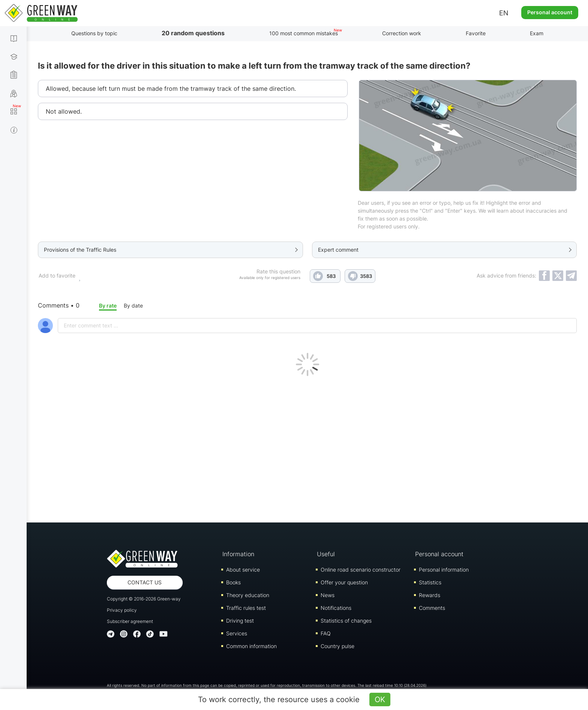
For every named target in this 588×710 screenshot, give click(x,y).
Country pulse (337, 646)
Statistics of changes (346, 621)
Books (233, 582)
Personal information (444, 570)
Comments (432, 608)
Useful (326, 554)
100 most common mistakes (304, 33)
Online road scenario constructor (361, 570)
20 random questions (193, 33)
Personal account (550, 12)
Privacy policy (122, 610)
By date (133, 305)
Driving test (240, 621)
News (328, 595)
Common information (251, 646)
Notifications (336, 608)
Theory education (248, 595)
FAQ (326, 633)
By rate (108, 305)
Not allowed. (64, 111)
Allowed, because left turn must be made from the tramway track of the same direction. (171, 89)
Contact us (145, 582)
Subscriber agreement (130, 621)
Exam (537, 33)
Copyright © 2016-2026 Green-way (144, 599)
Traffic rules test (246, 608)
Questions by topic (94, 33)
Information (238, 554)
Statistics (430, 582)
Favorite (476, 33)
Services (237, 633)
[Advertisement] (307, 447)
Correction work (402, 33)
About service (243, 570)
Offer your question (344, 582)
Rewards (430, 595)
